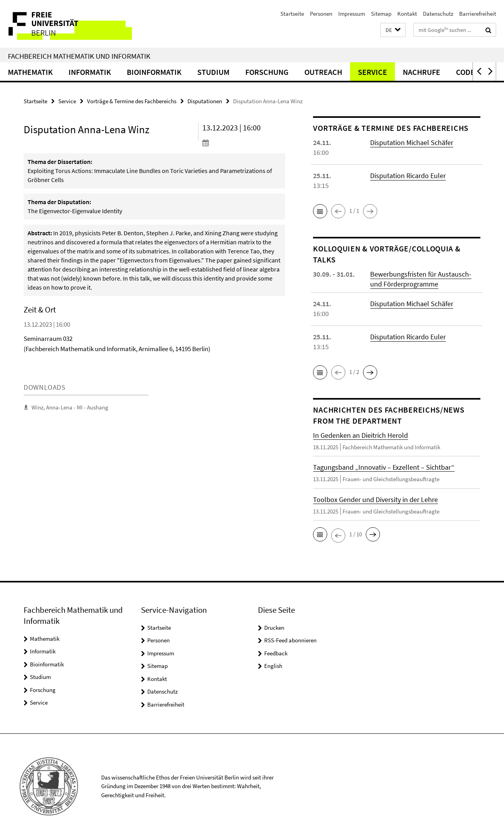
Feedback (276, 653)
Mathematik (30, 72)
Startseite (292, 14)
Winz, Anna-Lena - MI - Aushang (70, 407)
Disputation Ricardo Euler (408, 176)
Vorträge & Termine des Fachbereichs (132, 101)
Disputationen (205, 101)
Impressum (352, 14)
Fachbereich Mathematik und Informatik (79, 56)
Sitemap (381, 14)
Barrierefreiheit (478, 14)
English (273, 666)
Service (372, 72)
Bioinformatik (154, 72)
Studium (213, 72)
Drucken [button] (274, 628)
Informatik (90, 72)
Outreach (323, 72)
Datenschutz (438, 14)
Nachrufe (422, 72)
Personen (321, 14)
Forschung (267, 72)
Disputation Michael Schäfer (412, 142)
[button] (393, 30)
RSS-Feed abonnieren (290, 640)
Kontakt (407, 14)
